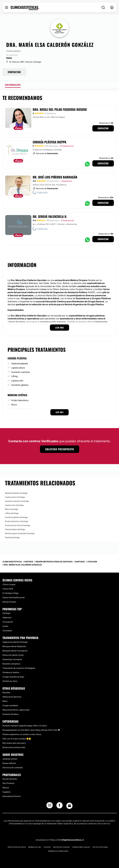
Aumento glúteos (20, 385)
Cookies (47, 847)
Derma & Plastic (9, 602)
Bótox (14, 405)
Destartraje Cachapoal (12, 659)
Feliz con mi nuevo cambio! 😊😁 (17, 739)
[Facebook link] (59, 806)
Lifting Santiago (12, 513)
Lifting (14, 376)
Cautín (5, 626)
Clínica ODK (8, 589)
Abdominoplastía (20, 363)
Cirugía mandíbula (10, 705)
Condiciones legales (81, 847)
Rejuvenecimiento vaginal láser (16, 710)
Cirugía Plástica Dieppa (50, 142)
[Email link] (69, 806)
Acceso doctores (10, 779)
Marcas (6, 788)
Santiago (6, 613)
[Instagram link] (50, 806)
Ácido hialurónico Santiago (17, 521)
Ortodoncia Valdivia (11, 672)
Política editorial (100, 847)
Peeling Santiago (12, 537)
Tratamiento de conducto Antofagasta (19, 668)
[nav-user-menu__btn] (112, 8)
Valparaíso (7, 617)
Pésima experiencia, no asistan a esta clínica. (22, 734)
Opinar (9, 58)
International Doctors (12, 796)
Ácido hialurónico (20, 400)
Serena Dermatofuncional (14, 597)
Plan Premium (8, 783)
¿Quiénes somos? (10, 759)
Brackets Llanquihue (11, 664)
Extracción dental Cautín (13, 655)
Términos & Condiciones (58, 851)
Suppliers (7, 792)
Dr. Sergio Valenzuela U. (50, 216)
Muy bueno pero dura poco (14, 743)
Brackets (6, 692)
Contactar (103, 128)
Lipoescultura (18, 368)
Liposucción (17, 381)
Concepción (8, 622)
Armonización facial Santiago (18, 525)
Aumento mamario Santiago (17, 501)
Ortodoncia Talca (10, 681)
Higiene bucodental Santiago (15, 642)
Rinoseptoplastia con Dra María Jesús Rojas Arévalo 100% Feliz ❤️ (31, 730)
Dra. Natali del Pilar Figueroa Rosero (60, 109)
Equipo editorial (9, 763)
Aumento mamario (21, 372)
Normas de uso (35, 847)
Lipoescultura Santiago (15, 497)
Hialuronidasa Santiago (15, 529)
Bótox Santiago (12, 509)
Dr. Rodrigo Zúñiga (10, 593)
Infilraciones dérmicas (12, 697)
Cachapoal (7, 631)
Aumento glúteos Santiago (16, 517)
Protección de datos (17, 847)
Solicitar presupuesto (60, 449)
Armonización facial (21, 409)
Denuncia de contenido (13, 768)
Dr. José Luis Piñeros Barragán (55, 177)
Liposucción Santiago (14, 505)
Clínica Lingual (9, 584)
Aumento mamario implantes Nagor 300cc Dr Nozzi (25, 726)
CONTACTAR (14, 72)
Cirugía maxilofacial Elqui (13, 677)
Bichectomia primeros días (14, 747)
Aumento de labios (10, 714)
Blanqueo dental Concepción (15, 651)
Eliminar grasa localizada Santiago (20, 533)
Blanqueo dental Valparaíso (14, 646)
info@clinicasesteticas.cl (72, 840)
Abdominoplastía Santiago (16, 493)
